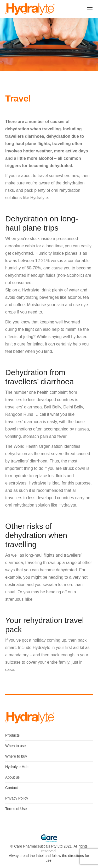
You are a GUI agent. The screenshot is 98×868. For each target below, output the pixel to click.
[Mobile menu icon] (90, 9)
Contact (11, 788)
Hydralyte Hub (17, 767)
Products (12, 735)
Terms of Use (16, 809)
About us (12, 777)
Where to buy (16, 756)
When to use (16, 746)
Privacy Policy (17, 798)
